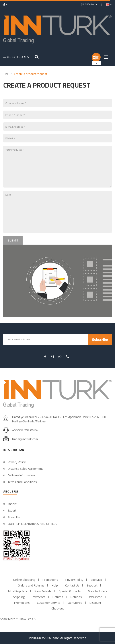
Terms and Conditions (22, 482)
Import (12, 504)
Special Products (70, 591)
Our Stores (75, 603)
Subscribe (100, 339)
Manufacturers (97, 591)
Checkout (57, 608)
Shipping (19, 597)
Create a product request (30, 74)
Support (92, 585)
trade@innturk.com (25, 439)
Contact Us (72, 585)
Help (55, 585)
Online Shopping (24, 580)
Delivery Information (21, 475)
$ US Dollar (89, 4)
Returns (58, 597)
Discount (95, 603)
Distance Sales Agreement (25, 469)
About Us (14, 517)
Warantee (96, 597)
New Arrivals (43, 591)
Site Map (96, 580)
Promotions (50, 580)
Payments (39, 597)
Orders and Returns (31, 585)
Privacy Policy (17, 462)
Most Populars (18, 591)
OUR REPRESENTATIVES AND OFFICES (32, 524)
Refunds (76, 597)
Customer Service (49, 603)
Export (12, 510)
